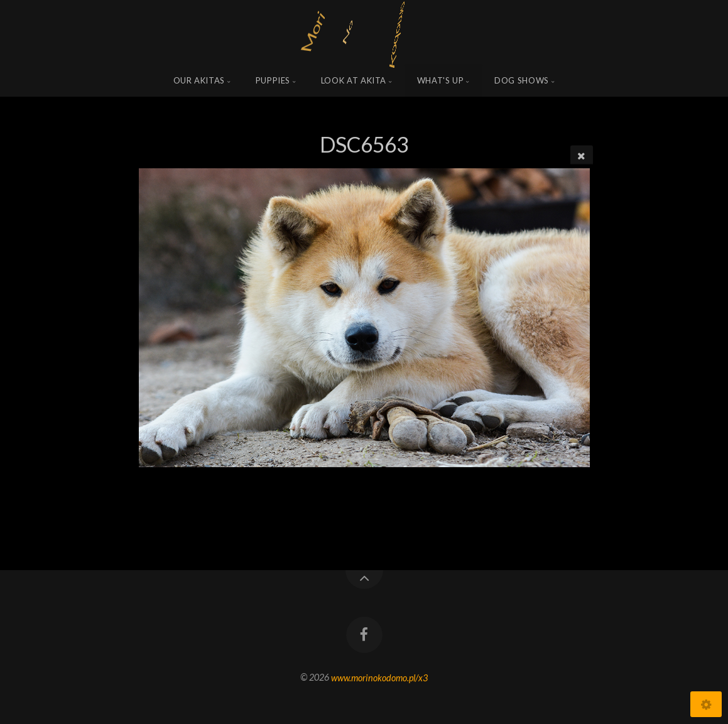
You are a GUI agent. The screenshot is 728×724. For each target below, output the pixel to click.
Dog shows (522, 80)
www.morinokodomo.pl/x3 (379, 677)
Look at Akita (354, 80)
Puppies (273, 80)
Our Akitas (199, 80)
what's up (441, 80)
